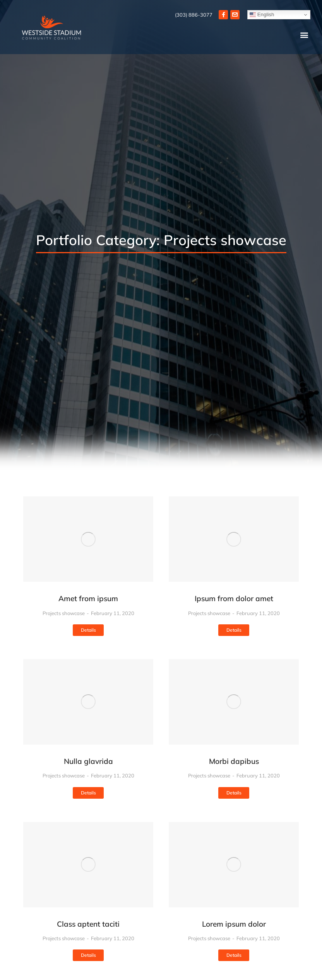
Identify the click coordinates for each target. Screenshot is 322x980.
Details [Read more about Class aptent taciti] (88, 955)
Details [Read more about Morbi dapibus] (234, 793)
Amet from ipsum (88, 598)
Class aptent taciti (88, 924)
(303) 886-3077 (194, 15)
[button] (304, 35)
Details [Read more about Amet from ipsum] (88, 630)
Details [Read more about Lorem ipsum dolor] (234, 955)
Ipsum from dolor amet (234, 598)
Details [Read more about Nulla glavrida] (88, 793)
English (262, 15)
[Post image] (88, 539)
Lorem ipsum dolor (234, 924)
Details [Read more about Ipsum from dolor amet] (234, 630)
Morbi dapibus (234, 761)
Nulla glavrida (88, 761)
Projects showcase (64, 613)
